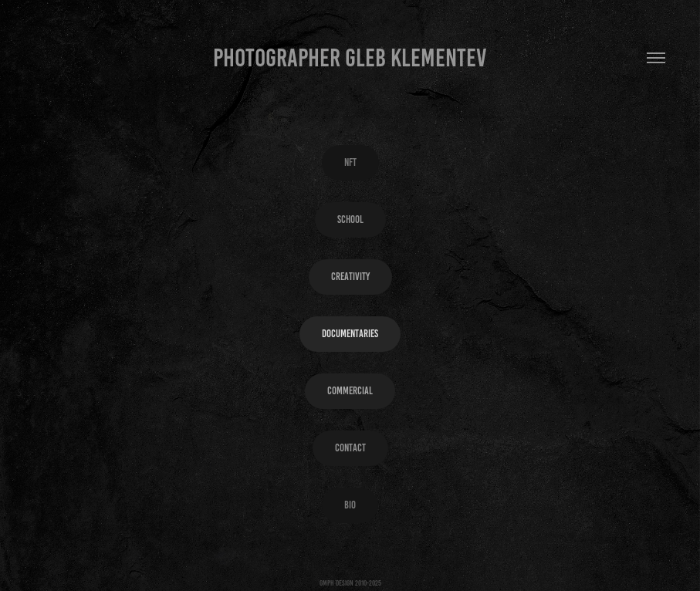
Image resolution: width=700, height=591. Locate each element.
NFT (350, 162)
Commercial (350, 391)
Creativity (350, 277)
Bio (350, 505)
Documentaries (350, 334)
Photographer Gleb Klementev (350, 58)
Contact (350, 448)
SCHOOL (350, 220)
